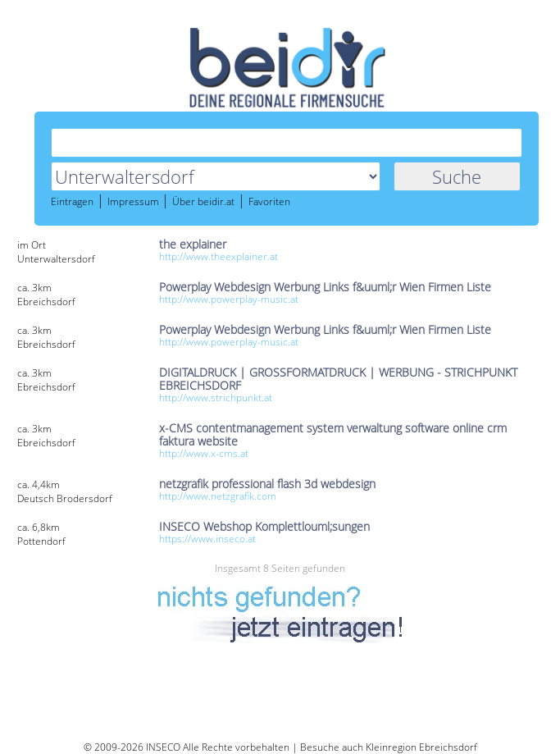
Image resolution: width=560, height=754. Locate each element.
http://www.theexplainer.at (219, 256)
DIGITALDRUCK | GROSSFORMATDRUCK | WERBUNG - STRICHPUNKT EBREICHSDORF (338, 379)
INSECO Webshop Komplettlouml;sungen (264, 526)
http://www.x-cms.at (204, 453)
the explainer (193, 244)
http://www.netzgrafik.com (218, 496)
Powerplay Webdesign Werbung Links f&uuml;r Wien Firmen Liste (325, 287)
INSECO (163, 747)
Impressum (134, 202)
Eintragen (72, 202)
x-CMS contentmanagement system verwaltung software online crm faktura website (333, 434)
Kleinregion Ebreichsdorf (421, 747)
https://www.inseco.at (207, 539)
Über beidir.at (203, 202)
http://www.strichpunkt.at (216, 398)
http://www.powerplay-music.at (229, 299)
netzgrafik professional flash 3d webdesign (267, 484)
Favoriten (269, 202)
